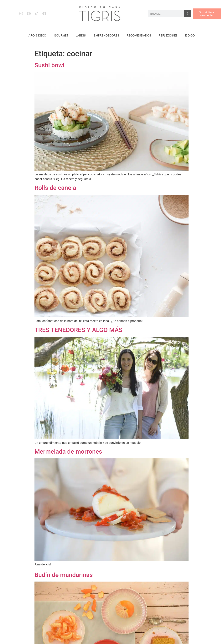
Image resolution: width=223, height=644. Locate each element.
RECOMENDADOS (139, 35)
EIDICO (190, 35)
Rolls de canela (55, 188)
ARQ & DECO (37, 35)
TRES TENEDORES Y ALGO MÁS (78, 330)
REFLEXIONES (168, 35)
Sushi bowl (49, 65)
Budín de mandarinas (64, 575)
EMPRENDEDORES (106, 35)
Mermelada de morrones (68, 451)
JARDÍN (81, 35)
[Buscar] (187, 14)
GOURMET (61, 35)
